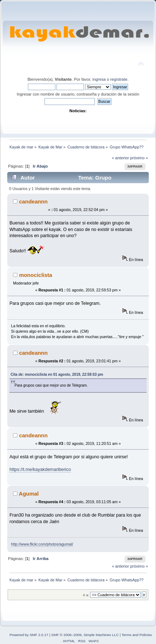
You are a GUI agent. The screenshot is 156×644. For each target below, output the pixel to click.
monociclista (36, 275)
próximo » (139, 158)
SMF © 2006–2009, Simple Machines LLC (85, 635)
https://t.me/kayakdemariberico (40, 470)
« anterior (120, 158)
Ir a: (86, 595)
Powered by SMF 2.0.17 (29, 635)
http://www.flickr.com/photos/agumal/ (42, 544)
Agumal (29, 494)
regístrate (119, 79)
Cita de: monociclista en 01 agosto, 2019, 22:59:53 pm (57, 374)
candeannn (33, 201)
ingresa (99, 79)
